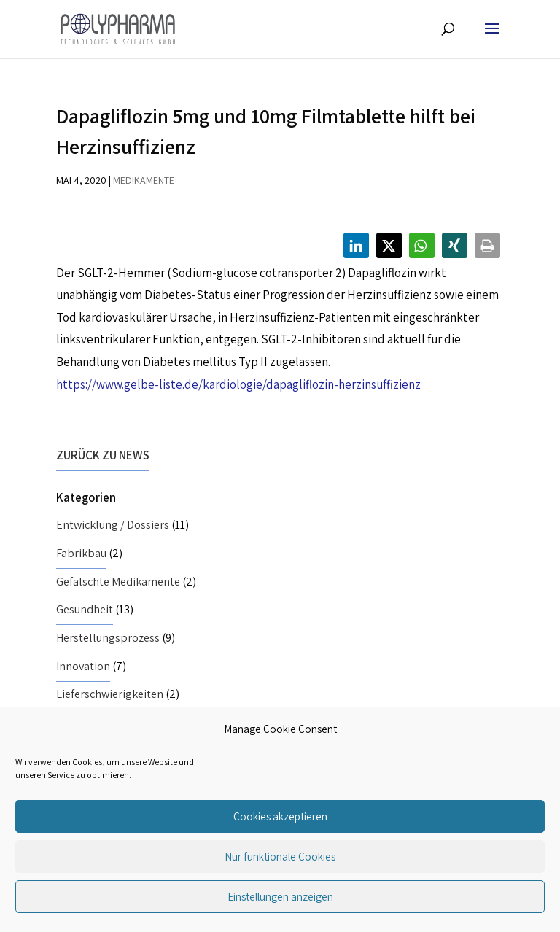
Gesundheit (85, 609)
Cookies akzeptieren (280, 816)
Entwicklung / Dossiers (113, 525)
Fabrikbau (81, 553)
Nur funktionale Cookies (280, 857)
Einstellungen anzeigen (280, 897)
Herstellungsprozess (108, 638)
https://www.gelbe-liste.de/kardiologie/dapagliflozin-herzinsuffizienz (238, 384)
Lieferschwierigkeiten (110, 694)
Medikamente (144, 180)
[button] (356, 245)
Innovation (83, 666)
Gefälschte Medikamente (118, 582)
